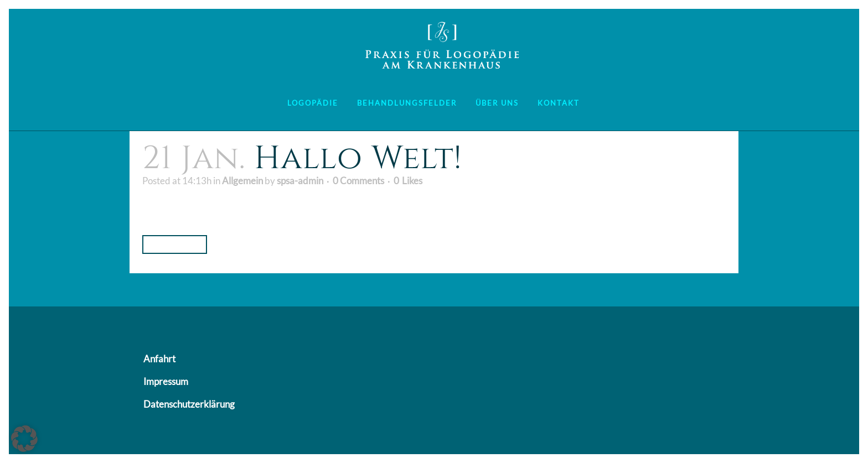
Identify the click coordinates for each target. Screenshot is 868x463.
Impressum (166, 381)
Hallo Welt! (358, 158)
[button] (24, 439)
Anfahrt (159, 359)
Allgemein (242, 181)
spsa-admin (300, 181)
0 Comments (358, 181)
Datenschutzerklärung (189, 404)
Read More (175, 244)
